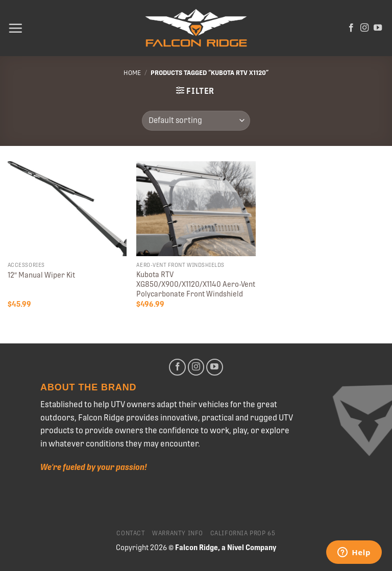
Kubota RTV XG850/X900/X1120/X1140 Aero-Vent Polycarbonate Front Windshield (196, 284)
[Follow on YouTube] (378, 28)
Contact (131, 533)
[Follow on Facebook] (351, 28)
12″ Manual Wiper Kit (41, 275)
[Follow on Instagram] (364, 28)
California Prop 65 (243, 533)
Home (132, 73)
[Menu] (15, 28)
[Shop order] (196, 121)
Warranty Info (178, 533)
